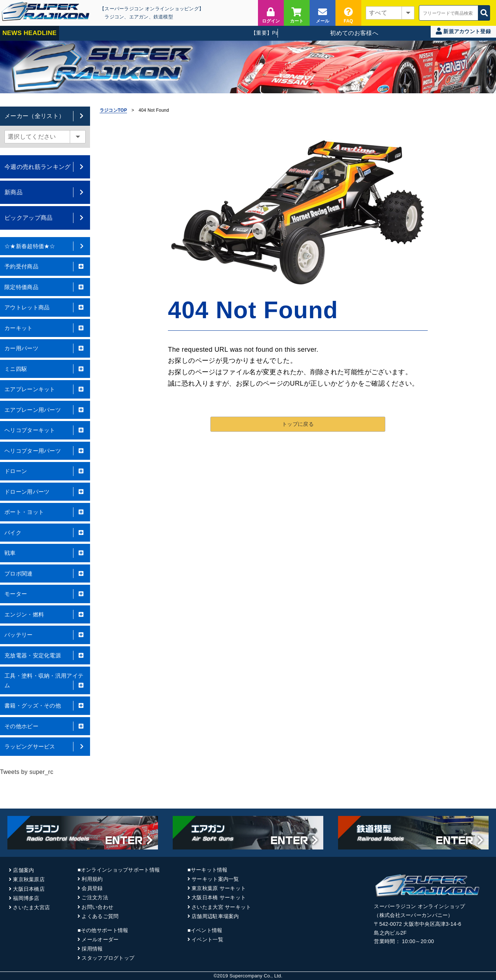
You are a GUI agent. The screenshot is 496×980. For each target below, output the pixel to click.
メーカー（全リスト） (45, 116)
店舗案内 (23, 870)
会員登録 (92, 888)
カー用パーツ (45, 348)
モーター (45, 594)
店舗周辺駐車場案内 (215, 916)
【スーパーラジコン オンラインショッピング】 (152, 9)
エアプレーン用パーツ (45, 410)
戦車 (45, 553)
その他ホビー (45, 726)
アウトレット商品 (45, 307)
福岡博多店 (26, 898)
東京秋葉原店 (29, 879)
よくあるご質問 (100, 916)
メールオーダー (100, 939)
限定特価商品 (45, 287)
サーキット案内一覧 (215, 879)
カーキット (45, 328)
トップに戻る (298, 421)
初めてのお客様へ (354, 33)
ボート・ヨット (45, 512)
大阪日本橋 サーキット (219, 897)
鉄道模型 (163, 17)
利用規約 (92, 879)
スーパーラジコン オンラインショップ (419, 906)
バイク (45, 533)
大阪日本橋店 (29, 889)
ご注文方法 (95, 897)
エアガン (139, 17)
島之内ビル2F (390, 933)
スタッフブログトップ (108, 958)
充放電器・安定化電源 (45, 656)
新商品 (45, 192)
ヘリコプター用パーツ (45, 451)
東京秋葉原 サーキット (219, 888)
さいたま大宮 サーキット (221, 907)
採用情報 (92, 949)
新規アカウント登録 (463, 31)
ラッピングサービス (45, 747)
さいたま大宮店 (31, 907)
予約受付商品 (45, 267)
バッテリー (45, 635)
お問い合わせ (97, 907)
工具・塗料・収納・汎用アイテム (45, 681)
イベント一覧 (207, 939)
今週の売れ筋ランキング (45, 167)
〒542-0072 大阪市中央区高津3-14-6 (417, 924)
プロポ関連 (45, 574)
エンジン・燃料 (45, 615)
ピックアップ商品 (45, 218)
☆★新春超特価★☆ (45, 246)
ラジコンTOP (113, 110)
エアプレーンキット (45, 389)
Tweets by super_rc (27, 772)
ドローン (45, 471)
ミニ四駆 (45, 369)
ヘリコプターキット (45, 430)
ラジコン (114, 17)
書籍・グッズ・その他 (45, 706)
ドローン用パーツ (45, 492)
